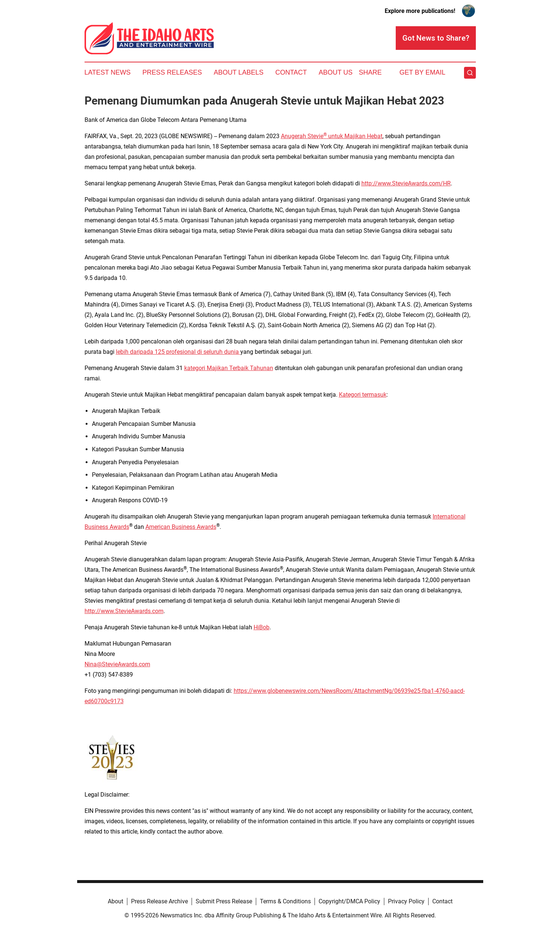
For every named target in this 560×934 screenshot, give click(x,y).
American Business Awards (181, 527)
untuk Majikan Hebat (355, 136)
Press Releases (172, 72)
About (116, 901)
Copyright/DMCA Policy (349, 901)
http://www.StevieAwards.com (124, 611)
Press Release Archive (159, 901)
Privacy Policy (406, 901)
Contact (291, 72)
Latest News (108, 72)
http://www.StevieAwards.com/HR (406, 183)
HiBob (262, 627)
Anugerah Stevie (302, 136)
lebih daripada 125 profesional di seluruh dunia (178, 352)
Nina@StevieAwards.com (117, 664)
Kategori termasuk (363, 395)
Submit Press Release (224, 901)
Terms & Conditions (285, 901)
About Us (336, 72)
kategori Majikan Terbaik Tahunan (229, 368)
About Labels (239, 72)
